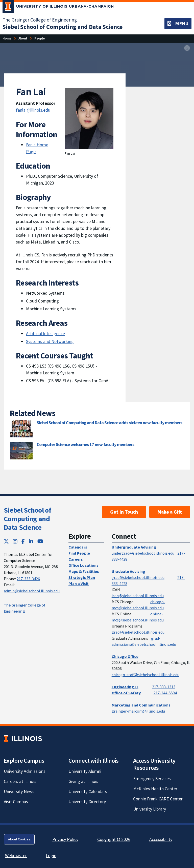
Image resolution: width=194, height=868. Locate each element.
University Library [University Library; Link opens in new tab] (150, 809)
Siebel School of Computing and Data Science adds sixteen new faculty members (109, 423)
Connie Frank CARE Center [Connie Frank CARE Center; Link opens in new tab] (158, 799)
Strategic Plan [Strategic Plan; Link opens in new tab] (82, 577)
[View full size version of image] (187, 48)
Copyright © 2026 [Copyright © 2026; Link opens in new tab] (114, 839)
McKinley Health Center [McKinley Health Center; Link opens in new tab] (155, 789)
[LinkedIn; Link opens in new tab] (31, 541)
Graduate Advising (128, 571)
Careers (76, 559)
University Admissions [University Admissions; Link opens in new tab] (25, 771)
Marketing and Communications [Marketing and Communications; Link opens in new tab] (141, 705)
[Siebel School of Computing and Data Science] (63, 27)
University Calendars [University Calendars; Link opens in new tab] (88, 791)
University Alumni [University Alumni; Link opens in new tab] (85, 771)
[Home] (7, 38)
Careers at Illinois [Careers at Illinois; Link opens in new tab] (20, 781)
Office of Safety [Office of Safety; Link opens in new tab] (126, 693)
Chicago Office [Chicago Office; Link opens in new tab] (125, 656)
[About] (23, 38)
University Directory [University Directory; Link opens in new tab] (87, 802)
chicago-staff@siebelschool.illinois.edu (145, 675)
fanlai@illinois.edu (33, 110)
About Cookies (19, 839)
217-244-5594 (165, 693)
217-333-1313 (164, 687)
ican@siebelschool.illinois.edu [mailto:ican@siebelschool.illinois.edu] (138, 596)
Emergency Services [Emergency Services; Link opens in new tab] (152, 779)
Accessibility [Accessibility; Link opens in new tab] (161, 839)
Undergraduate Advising (134, 547)
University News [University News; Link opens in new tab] (19, 791)
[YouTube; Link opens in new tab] (40, 541)
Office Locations (83, 565)
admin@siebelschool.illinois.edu (32, 591)
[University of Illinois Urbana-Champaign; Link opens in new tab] (58, 7)
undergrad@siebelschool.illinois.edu (143, 553)
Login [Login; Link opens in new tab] (51, 855)
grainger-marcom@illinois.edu (138, 711)
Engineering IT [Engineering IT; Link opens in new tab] (125, 687)
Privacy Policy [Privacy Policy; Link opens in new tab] (65, 839)
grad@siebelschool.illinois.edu (138, 577)
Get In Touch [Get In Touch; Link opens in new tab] (124, 512)
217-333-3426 (28, 579)
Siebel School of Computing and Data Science (27, 519)
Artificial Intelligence (45, 334)
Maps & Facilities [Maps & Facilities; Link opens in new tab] (84, 571)
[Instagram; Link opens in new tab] (15, 541)
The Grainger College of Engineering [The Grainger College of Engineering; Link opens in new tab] (40, 20)
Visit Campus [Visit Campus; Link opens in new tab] (16, 802)
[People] (40, 38)
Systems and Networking (50, 341)
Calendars (78, 547)
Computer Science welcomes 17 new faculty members (85, 444)
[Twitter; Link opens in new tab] (6, 541)
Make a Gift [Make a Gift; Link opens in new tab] (170, 512)
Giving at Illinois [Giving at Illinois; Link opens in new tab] (83, 781)
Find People (79, 553)
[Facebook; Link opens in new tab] (23, 541)
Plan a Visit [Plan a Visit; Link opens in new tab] (79, 583)
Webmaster (16, 855)
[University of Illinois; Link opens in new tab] (23, 739)
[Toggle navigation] (178, 24)
